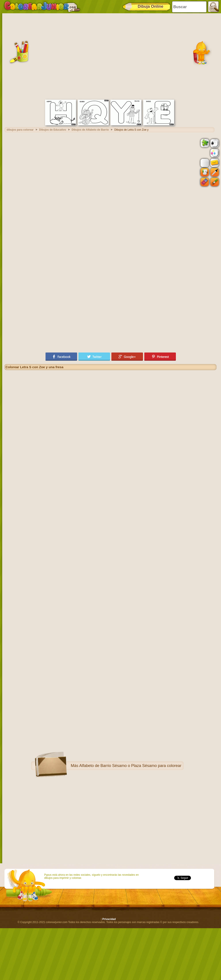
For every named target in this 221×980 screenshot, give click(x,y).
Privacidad (109, 919)
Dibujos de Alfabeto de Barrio (90, 130)
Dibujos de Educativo (53, 130)
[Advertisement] (41, 56)
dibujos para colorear (20, 130)
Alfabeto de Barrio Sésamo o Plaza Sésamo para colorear (130, 766)
